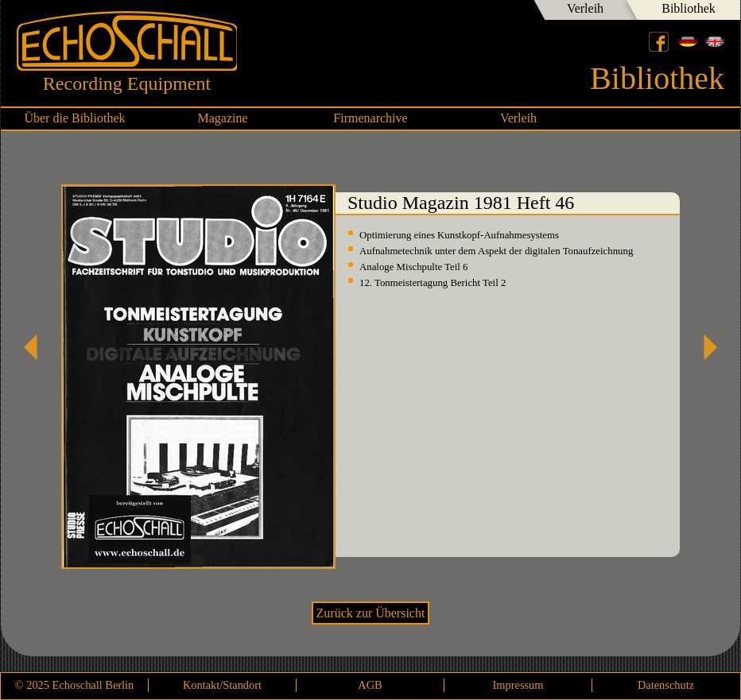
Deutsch (688, 41)
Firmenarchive (370, 118)
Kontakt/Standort (222, 685)
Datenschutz (666, 685)
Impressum (518, 685)
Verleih (585, 8)
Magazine (222, 118)
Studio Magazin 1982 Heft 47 (704, 347)
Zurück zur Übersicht (371, 613)
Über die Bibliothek (74, 118)
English (715, 41)
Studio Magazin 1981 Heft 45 (37, 347)
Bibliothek (689, 8)
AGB (370, 685)
